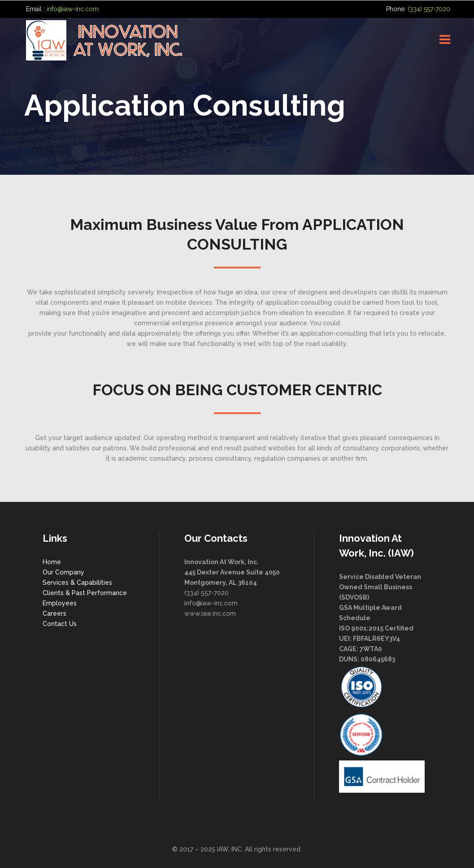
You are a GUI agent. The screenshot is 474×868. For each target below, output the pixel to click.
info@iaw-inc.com (73, 9)
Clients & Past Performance (85, 593)
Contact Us (60, 624)
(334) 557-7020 (429, 9)
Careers (54, 613)
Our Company (63, 572)
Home (52, 562)
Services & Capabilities (77, 583)
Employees (60, 603)
